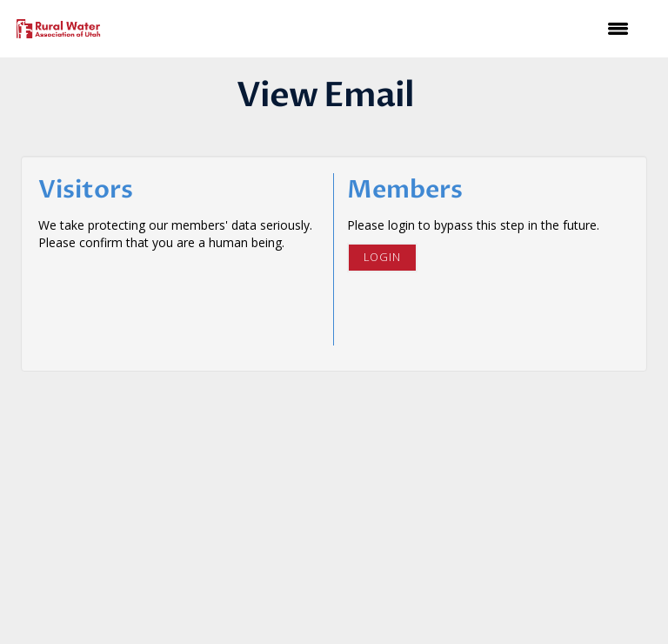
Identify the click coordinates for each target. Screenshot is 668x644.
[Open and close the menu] (377, 29)
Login (382, 257)
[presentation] (170, 294)
